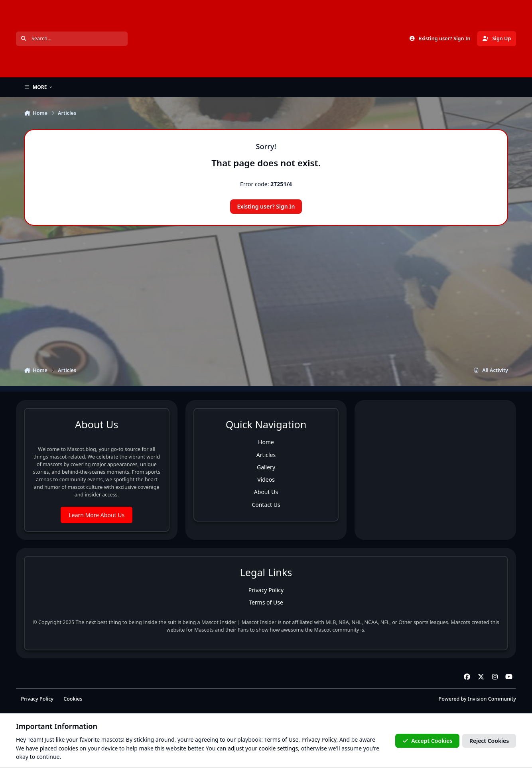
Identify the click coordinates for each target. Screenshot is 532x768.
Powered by (477, 699)
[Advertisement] (266, 290)
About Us (266, 492)
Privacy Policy (266, 590)
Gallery (266, 467)
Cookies (73, 699)
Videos (266, 480)
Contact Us (266, 505)
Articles (266, 455)
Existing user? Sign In (266, 206)
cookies (68, 748)
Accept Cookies (428, 741)
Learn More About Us (97, 515)
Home (266, 442)
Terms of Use (266, 602)
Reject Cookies (489, 741)
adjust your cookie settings (263, 748)
